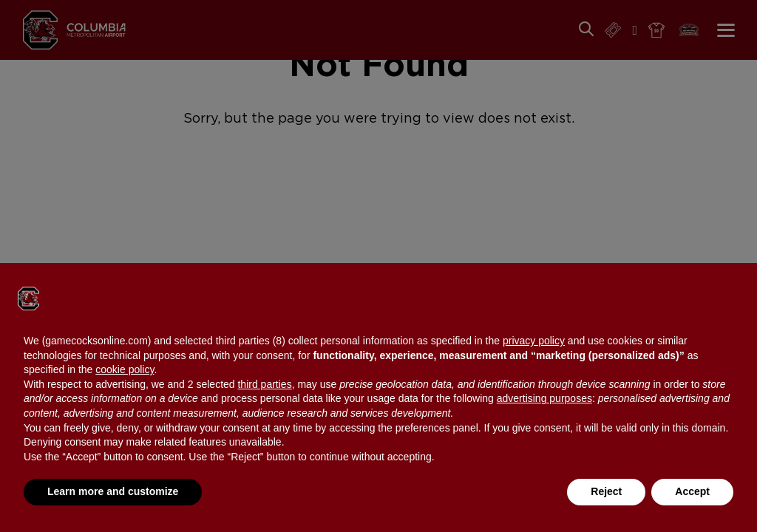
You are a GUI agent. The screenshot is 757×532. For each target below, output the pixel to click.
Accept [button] (692, 491)
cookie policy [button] (125, 369)
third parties (264, 384)
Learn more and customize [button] (113, 491)
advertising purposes (544, 398)
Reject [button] (606, 491)
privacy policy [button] (534, 341)
